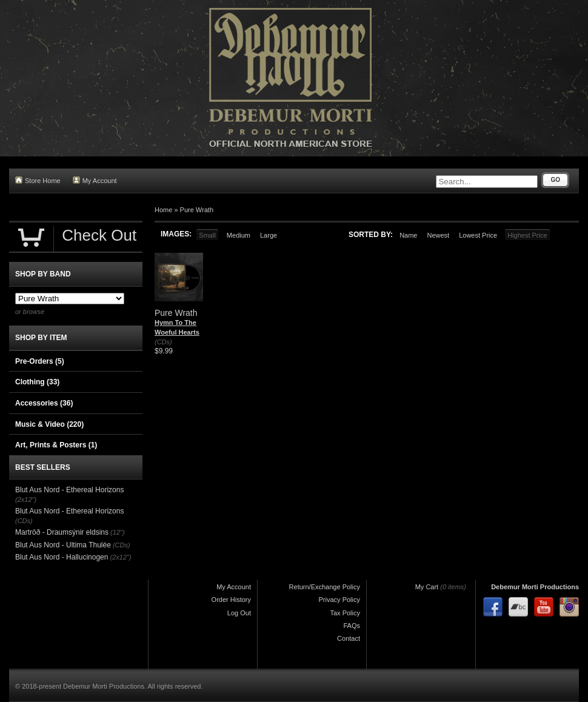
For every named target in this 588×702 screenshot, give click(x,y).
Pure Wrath (197, 210)
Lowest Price (478, 235)
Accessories (44, 403)
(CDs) (163, 342)
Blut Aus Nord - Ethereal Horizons (69, 490)
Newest (438, 235)
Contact (349, 638)
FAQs (352, 626)
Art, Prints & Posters (56, 445)
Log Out (239, 613)
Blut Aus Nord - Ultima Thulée (63, 545)
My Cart (427, 587)
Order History (231, 600)
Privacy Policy (339, 600)
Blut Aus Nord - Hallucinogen (62, 557)
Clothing (37, 382)
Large (269, 235)
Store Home (38, 180)
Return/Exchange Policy (325, 587)
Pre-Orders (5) (40, 361)
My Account (95, 180)
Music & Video (49, 424)
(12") (117, 532)
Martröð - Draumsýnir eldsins (62, 532)
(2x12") (26, 500)
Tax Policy (345, 613)
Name (408, 235)
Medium (239, 235)
